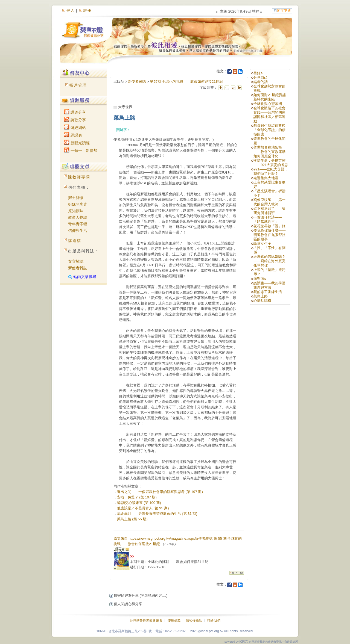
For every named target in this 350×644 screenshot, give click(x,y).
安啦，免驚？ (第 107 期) (137, 497)
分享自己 (261, 77)
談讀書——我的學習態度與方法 (269, 285)
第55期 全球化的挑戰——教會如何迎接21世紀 (186, 82)
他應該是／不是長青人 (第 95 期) (143, 508)
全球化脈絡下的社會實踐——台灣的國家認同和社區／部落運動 (269, 115)
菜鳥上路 (261, 296)
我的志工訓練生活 (268, 292)
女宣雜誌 (76, 261)
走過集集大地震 (266, 178)
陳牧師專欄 (79, 177)
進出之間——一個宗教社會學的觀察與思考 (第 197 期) (160, 492)
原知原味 (76, 211)
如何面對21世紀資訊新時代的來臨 (270, 97)
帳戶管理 (78, 85)
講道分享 (75, 112)
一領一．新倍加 (81, 150)
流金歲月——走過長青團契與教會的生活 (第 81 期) (157, 514)
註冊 (87, 11)
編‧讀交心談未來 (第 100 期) (139, 503)
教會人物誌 (78, 217)
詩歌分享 (75, 120)
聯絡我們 (214, 621)
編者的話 (261, 82)
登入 (71, 11)
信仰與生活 (78, 231)
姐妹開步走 (78, 204)
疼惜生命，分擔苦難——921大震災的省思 (271, 163)
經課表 (73, 135)
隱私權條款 (194, 621)
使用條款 (174, 621)
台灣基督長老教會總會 (146, 621)
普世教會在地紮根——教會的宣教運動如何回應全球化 (269, 152)
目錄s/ (258, 73)
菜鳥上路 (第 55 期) (132, 519)
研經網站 (75, 128)
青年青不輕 (78, 224)
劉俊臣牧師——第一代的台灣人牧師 (269, 202)
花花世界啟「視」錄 (269, 226)
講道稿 (75, 241)
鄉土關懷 (76, 198)
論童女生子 (262, 243)
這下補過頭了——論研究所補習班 (269, 211)
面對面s (260, 278)
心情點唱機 (262, 301)
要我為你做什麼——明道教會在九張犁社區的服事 (269, 235)
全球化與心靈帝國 (268, 104)
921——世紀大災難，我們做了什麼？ (271, 171)
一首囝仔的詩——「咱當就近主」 (268, 219)
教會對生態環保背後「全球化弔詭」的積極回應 (269, 130)
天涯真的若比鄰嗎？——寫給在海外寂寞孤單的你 (269, 261)
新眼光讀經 (77, 143)
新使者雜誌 (78, 268)
